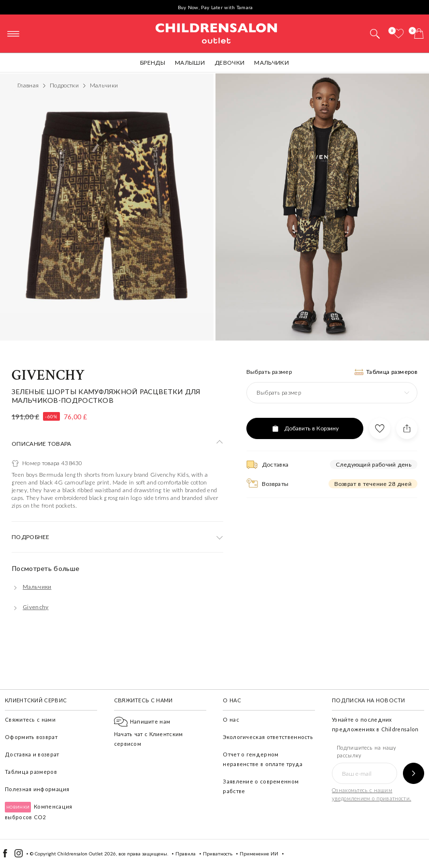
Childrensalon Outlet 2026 (87, 854)
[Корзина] (419, 34)
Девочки (229, 63)
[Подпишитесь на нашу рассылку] (414, 773)
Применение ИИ (259, 854)
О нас (231, 719)
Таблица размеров (31, 772)
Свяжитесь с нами (30, 719)
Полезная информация (37, 789)
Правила (186, 854)
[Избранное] (399, 34)
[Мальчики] (31, 587)
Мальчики (271, 63)
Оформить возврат (31, 737)
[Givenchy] (30, 607)
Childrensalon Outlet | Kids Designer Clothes (216, 32)
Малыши (190, 63)
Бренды (153, 63)
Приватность (218, 854)
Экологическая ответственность (268, 737)
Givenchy (48, 376)
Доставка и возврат (32, 754)
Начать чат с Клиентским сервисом (149, 733)
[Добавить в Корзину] (305, 428)
